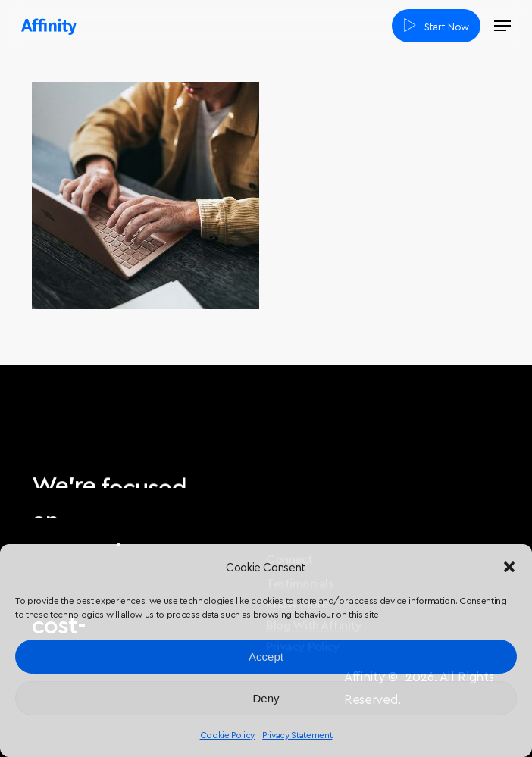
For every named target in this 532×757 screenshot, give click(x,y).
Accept (266, 657)
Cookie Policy (228, 734)
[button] (509, 567)
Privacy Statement (297, 734)
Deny (266, 698)
